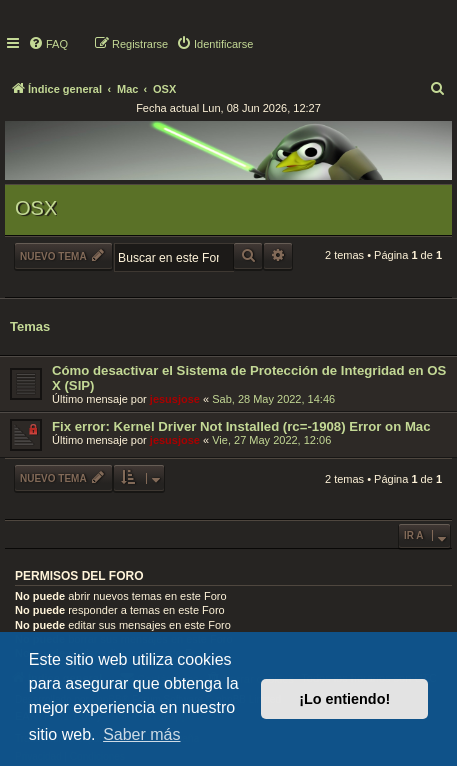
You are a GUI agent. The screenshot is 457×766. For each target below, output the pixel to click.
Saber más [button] (141, 734)
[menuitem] (48, 44)
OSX (36, 208)
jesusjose (175, 399)
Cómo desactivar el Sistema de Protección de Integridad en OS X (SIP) (249, 378)
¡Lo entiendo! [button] (344, 699)
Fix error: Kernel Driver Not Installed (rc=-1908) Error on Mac (241, 426)
